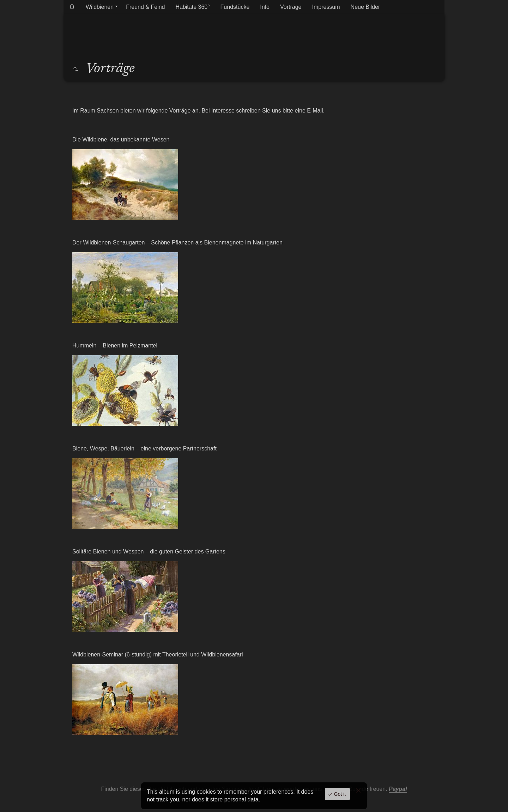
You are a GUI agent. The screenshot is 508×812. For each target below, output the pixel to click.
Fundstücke (235, 7)
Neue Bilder (365, 7)
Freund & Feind (145, 7)
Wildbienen (100, 7)
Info (265, 7)
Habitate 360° (192, 7)
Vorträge (291, 7)
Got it (339, 794)
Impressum (326, 7)
